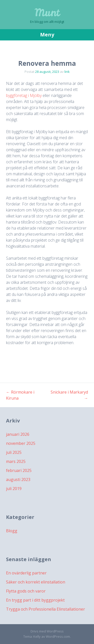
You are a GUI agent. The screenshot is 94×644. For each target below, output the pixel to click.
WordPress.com (58, 636)
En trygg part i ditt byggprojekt (35, 600)
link (67, 72)
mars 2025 (16, 461)
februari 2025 (19, 470)
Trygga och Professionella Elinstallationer (45, 609)
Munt (47, 13)
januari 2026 (18, 434)
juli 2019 (14, 489)
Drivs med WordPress (47, 631)
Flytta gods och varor (26, 591)
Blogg (12, 531)
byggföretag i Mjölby (24, 95)
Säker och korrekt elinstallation (36, 582)
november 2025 (21, 443)
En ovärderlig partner (26, 573)
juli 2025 (14, 452)
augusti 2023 (18, 479)
